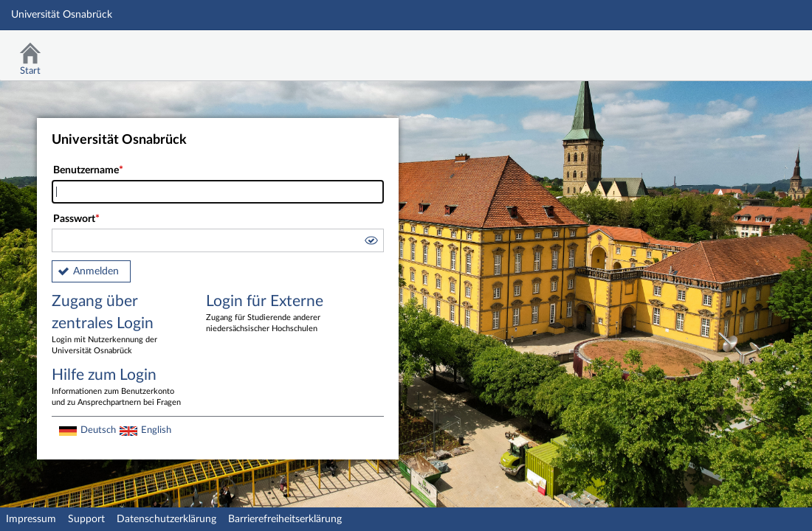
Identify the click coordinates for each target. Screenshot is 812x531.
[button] (371, 243)
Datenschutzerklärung (166, 519)
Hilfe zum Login (118, 388)
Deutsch (98, 430)
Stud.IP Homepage (755, 50)
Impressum (31, 519)
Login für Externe (272, 314)
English (156, 430)
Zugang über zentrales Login (118, 325)
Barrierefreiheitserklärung (285, 519)
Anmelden (96, 271)
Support (86, 519)
